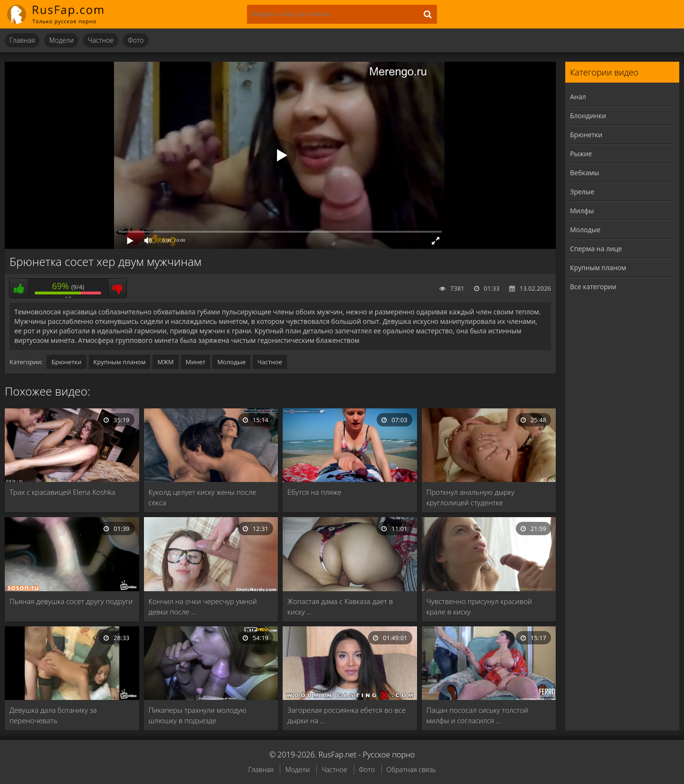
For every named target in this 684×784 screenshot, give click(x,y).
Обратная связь (411, 770)
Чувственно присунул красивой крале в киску (479, 606)
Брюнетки (66, 362)
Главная (22, 40)
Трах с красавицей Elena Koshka (62, 492)
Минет (196, 362)
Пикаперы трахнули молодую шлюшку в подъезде (198, 715)
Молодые (231, 362)
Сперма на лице (596, 249)
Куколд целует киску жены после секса (203, 497)
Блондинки (588, 116)
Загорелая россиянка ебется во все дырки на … (347, 715)
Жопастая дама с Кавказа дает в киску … (340, 606)
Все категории (593, 287)
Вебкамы (584, 173)
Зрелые (582, 192)
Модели (61, 40)
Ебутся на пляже (314, 492)
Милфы (582, 211)
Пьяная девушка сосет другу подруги (71, 601)
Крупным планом (120, 362)
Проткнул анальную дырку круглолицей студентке (471, 497)
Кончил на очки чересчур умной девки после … (203, 606)
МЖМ (165, 362)
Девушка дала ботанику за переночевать (53, 715)
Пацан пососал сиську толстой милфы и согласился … (477, 715)
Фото (136, 40)
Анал (578, 97)
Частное (101, 40)
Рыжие (581, 154)
